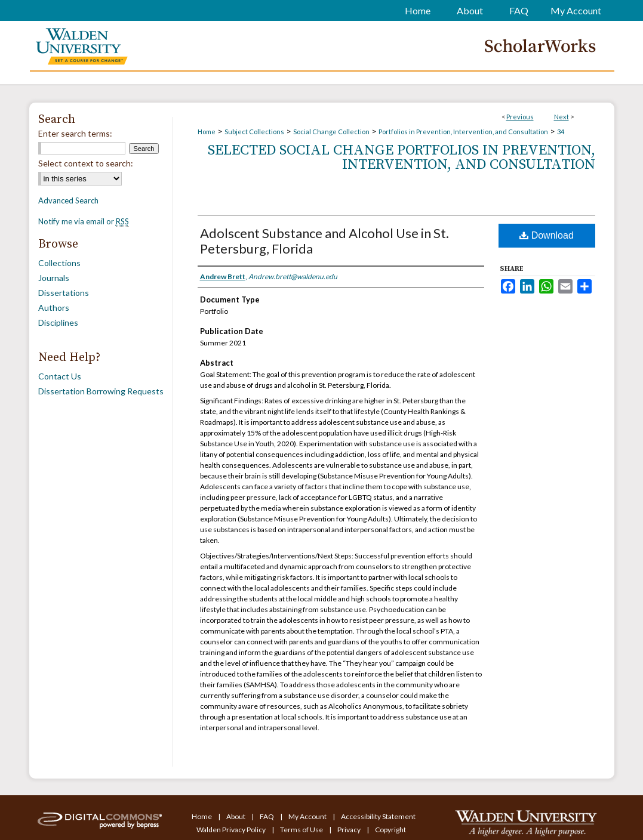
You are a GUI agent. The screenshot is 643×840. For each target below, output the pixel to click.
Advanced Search (68, 200)
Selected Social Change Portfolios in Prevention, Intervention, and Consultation (402, 157)
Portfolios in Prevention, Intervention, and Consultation (463, 132)
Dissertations (64, 293)
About (236, 816)
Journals (54, 278)
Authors (54, 308)
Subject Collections (254, 132)
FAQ (267, 816)
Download (547, 235)
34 (561, 132)
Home (207, 132)
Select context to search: (86, 163)
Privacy (350, 830)
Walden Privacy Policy (232, 830)
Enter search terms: (75, 133)
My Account (308, 816)
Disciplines (58, 322)
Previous (520, 117)
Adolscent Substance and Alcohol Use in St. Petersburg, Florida (324, 241)
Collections (59, 263)
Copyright (390, 830)
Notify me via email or (84, 221)
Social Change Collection (331, 132)
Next (562, 117)
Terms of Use (302, 830)
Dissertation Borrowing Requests (101, 391)
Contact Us (60, 376)
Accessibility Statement (378, 816)
